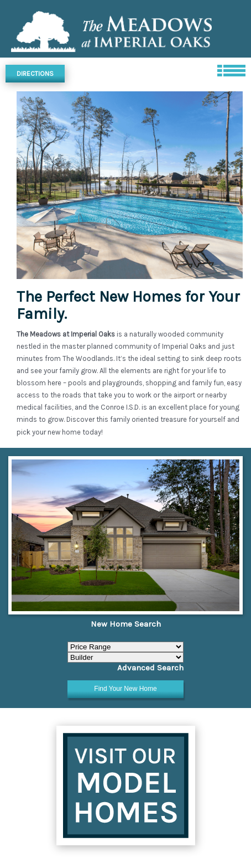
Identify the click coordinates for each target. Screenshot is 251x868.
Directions (35, 74)
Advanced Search (150, 668)
